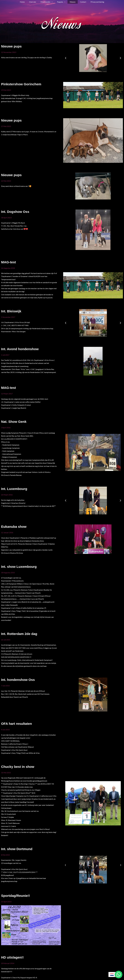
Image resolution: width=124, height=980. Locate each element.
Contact (81, 2)
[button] (52, 2)
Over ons (34, 2)
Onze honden (47, 2)
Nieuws (72, 2)
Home (25, 2)
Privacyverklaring (95, 2)
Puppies (61, 2)
